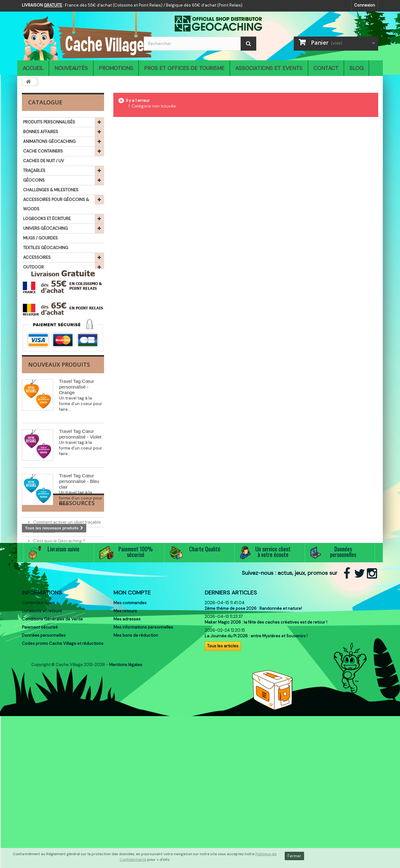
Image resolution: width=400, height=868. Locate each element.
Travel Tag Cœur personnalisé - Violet (80, 485)
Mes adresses (127, 763)
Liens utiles (44, 628)
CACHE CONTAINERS (43, 151)
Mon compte (132, 736)
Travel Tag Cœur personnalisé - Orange (77, 438)
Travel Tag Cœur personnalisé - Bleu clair (79, 532)
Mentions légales (126, 817)
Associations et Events (269, 68)
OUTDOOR (33, 267)
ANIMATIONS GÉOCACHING (49, 141)
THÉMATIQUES (37, 306)
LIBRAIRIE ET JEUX (40, 296)
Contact (326, 68)
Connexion (365, 5)
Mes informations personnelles (143, 771)
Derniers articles (231, 736)
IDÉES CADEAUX (38, 277)
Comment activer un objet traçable (67, 619)
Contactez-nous (38, 746)
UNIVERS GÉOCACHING (45, 228)
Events (39, 647)
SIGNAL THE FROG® (42, 286)
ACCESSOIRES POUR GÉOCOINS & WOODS (56, 204)
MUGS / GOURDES (40, 238)
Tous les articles (223, 789)
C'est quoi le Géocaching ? (59, 638)
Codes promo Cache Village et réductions (63, 787)
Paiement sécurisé (40, 771)
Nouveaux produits (59, 416)
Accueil (33, 68)
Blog (356, 68)
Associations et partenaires (60, 657)
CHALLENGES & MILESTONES (51, 190)
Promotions (116, 68)
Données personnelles (44, 779)
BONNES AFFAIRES (41, 132)
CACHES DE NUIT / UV (44, 161)
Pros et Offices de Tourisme (184, 68)
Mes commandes (130, 746)
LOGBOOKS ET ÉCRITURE (47, 219)
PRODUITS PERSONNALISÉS (49, 122)
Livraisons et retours (42, 754)
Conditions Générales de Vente (52, 763)
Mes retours (125, 754)
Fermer (294, 856)
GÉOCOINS (34, 180)
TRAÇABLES (34, 171)
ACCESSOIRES (37, 257)
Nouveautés (71, 68)
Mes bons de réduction (136, 779)
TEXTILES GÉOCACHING (46, 248)
